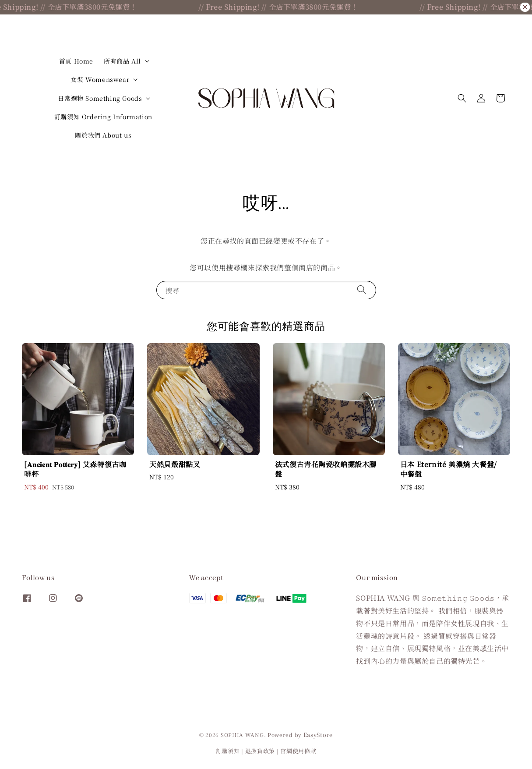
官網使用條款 (298, 751)
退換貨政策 (260, 751)
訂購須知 (228, 751)
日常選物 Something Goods (100, 98)
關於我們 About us (103, 135)
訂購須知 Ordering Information (103, 117)
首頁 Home (76, 61)
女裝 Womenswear (100, 79)
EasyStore (318, 735)
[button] (462, 98)
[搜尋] (362, 290)
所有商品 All (122, 61)
